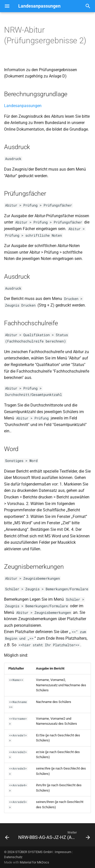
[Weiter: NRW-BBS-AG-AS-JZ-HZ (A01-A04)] (54, 836)
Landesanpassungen (23, 106)
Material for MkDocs (34, 862)
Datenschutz (13, 857)
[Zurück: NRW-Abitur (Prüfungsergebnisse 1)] (7, 836)
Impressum (63, 852)
